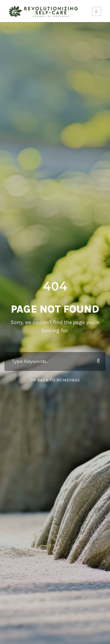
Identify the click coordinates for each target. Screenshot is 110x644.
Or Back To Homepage (55, 380)
